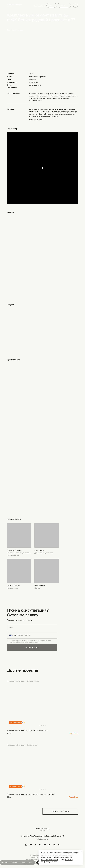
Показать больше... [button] (36, 119)
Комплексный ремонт (16, 681)
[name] (32, 628)
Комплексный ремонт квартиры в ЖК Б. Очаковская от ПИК (31, 794)
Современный (33, 681)
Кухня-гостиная (26, 863)
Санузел (14, 863)
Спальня (4, 863)
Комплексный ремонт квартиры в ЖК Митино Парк (27, 730)
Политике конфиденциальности (29, 642)
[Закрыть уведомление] (81, 852)
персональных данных (50, 860)
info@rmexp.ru (42, 839)
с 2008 (9, 7)
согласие (18, 640)
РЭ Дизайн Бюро (15, 5)
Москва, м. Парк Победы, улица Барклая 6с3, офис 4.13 (42, 836)
